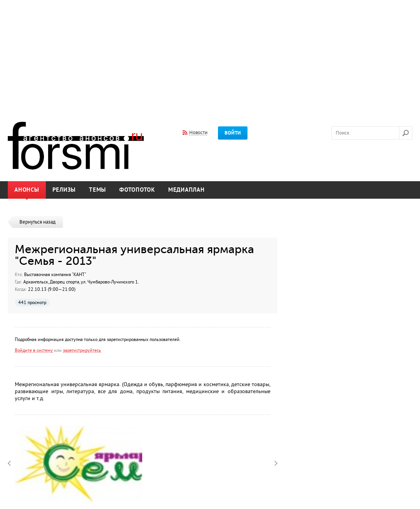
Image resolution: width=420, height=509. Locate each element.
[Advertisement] (210, 56)
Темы (98, 190)
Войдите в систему (34, 350)
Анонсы (27, 190)
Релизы (64, 190)
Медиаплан (186, 190)
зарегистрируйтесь (82, 350)
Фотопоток (137, 190)
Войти (233, 133)
